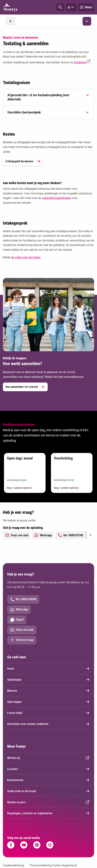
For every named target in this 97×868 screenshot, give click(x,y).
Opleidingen (48, 680)
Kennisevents (48, 780)
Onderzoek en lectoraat (48, 791)
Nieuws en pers (48, 802)
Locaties (48, 769)
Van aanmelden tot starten (25, 387)
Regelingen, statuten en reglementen (48, 813)
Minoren (48, 691)
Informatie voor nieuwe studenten (48, 724)
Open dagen (48, 702)
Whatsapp (43, 535)
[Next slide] (90, 535)
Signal (17, 620)
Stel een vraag (22, 640)
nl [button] (71, 7)
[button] (60, 7)
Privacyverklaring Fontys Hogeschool (53, 865)
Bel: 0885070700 (70, 535)
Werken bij (48, 758)
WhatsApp (19, 610)
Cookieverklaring (13, 865)
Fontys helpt (48, 713)
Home (48, 668)
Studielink (80, 62)
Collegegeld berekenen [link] (23, 161)
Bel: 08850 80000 (23, 599)
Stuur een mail (17, 535)
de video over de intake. (26, 257)
